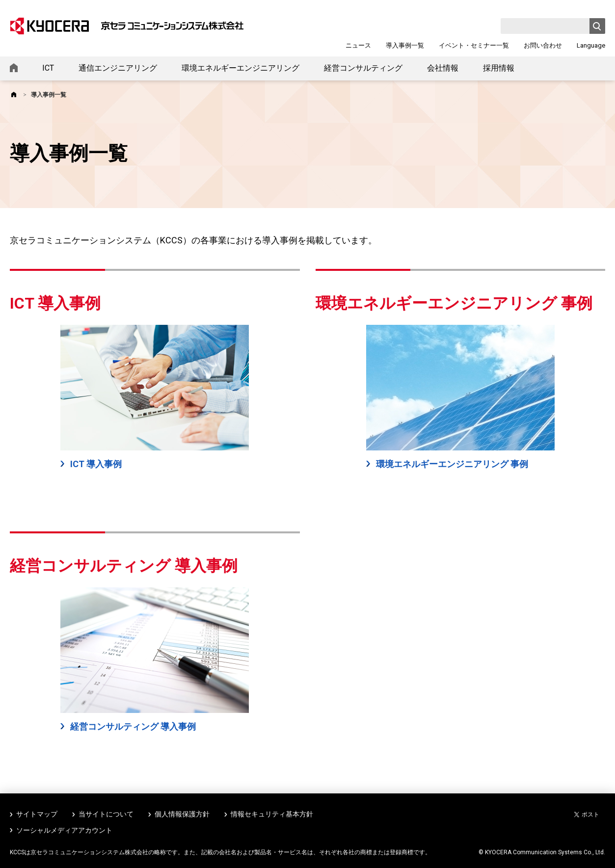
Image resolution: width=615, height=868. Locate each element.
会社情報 (443, 68)
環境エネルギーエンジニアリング (241, 68)
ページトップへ (591, 847)
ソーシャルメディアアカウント (64, 830)
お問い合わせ (543, 45)
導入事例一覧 (405, 45)
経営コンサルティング (363, 68)
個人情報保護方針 (182, 814)
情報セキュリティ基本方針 (272, 814)
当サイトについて (106, 814)
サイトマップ (37, 814)
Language (591, 45)
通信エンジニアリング (118, 68)
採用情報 (499, 68)
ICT (48, 68)
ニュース (358, 45)
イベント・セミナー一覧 (474, 45)
